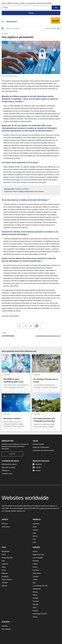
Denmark (36, 561)
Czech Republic (38, 558)
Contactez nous (7, 474)
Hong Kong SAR (7, 558)
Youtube (37, 470)
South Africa (6, 527)
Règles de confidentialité (41, 447)
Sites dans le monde (8, 467)
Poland (35, 595)
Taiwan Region (7, 579)
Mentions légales (38, 444)
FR (40, 555)
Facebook (37, 464)
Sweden (35, 611)
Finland (35, 564)
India (3, 561)
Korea (4, 570)
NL (43, 555)
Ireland (35, 579)
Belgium (35, 555)
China (4, 555)
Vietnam (4, 586)
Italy (34, 583)
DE (46, 586)
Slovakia (36, 604)
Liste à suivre (50, 29)
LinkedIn (37, 467)
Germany (36, 570)
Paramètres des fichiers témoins (43, 450)
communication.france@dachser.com (48, 336)
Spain (35, 607)
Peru (34, 539)
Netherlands (37, 589)
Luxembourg (37, 586)
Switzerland (37, 614)
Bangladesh (6, 551)
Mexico (35, 536)
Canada (35, 530)
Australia (5, 626)
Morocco (5, 524)
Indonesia (5, 564)
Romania (36, 601)
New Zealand (6, 629)
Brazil (35, 527)
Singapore (5, 576)
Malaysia (5, 573)
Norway (35, 592)
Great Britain (37, 573)
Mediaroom (12, 22)
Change (31, 13)
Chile (34, 533)
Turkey (35, 617)
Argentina (36, 524)
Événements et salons (9, 464)
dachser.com (21, 511)
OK (56, 8)
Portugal (35, 598)
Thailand (5, 583)
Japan (4, 567)
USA (34, 542)
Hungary (36, 576)
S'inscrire (12, 454)
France (35, 567)
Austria (35, 551)
